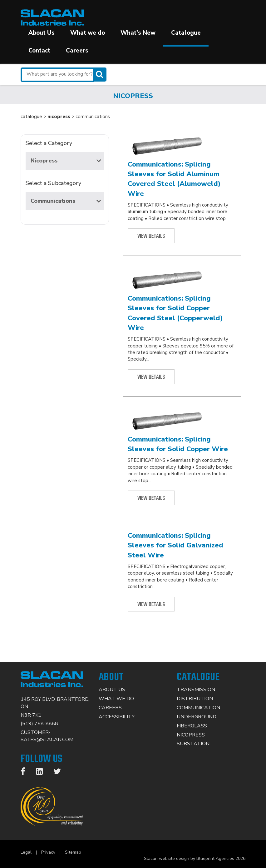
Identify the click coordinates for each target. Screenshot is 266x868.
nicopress (59, 117)
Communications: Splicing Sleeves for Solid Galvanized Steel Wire (175, 545)
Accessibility (117, 717)
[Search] (100, 75)
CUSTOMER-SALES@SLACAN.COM (47, 736)
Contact (39, 51)
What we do (88, 33)
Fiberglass (192, 726)
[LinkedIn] (42, 773)
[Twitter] (60, 773)
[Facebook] (26, 773)
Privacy (48, 852)
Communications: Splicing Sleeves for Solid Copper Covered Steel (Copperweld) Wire (175, 313)
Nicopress (66, 161)
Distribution (195, 699)
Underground (197, 717)
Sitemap (73, 852)
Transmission (196, 690)
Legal (26, 852)
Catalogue (186, 33)
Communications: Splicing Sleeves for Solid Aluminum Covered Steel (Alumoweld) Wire (174, 179)
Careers (77, 51)
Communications (66, 201)
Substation (193, 744)
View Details (151, 236)
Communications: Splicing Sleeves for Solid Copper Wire (178, 444)
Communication (198, 708)
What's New (138, 33)
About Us (42, 33)
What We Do (116, 699)
